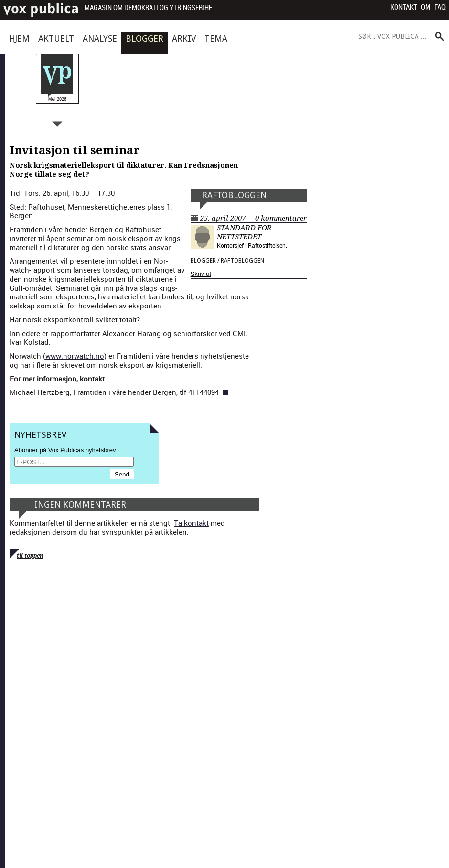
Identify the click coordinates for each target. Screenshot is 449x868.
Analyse (100, 38)
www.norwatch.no (75, 356)
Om (426, 7)
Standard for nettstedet (244, 232)
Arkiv (184, 38)
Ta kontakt (191, 523)
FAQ (440, 7)
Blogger (144, 38)
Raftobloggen (234, 195)
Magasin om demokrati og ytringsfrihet (150, 8)
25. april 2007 (223, 218)
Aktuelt (56, 38)
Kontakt (404, 7)
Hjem (19, 38)
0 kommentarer (281, 218)
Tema (216, 38)
